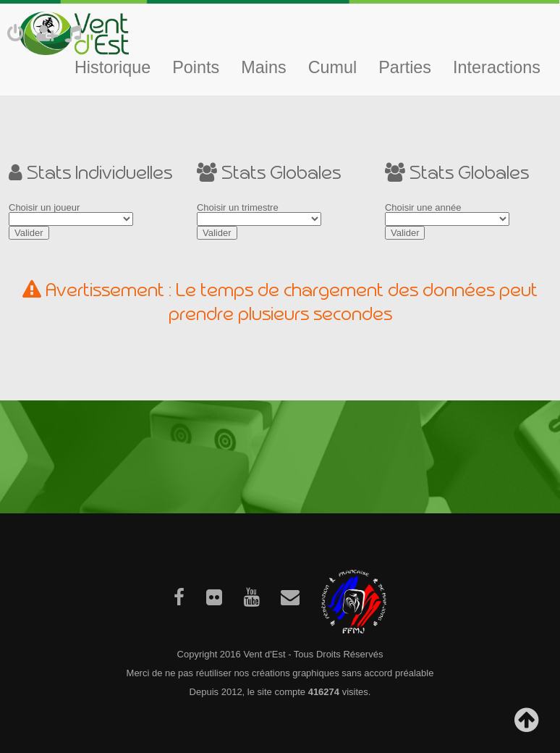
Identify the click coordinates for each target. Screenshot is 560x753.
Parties (405, 67)
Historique (113, 67)
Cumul (333, 67)
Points (196, 67)
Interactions (497, 67)
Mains (263, 67)
